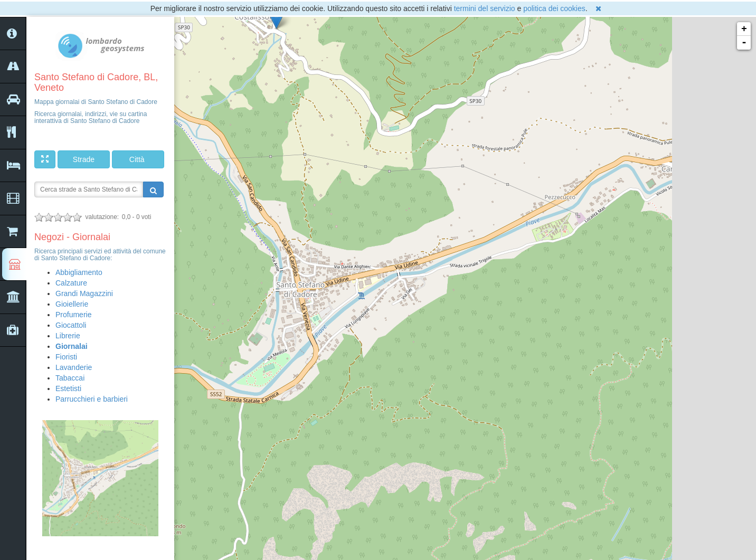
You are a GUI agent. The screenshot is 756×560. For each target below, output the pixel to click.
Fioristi (66, 357)
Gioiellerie (72, 304)
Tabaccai (70, 378)
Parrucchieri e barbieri (92, 399)
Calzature (71, 283)
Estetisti (68, 388)
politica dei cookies (554, 8)
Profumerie (73, 315)
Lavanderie (74, 367)
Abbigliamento (79, 272)
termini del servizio (485, 8)
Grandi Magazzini (84, 293)
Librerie (68, 336)
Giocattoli (71, 325)
